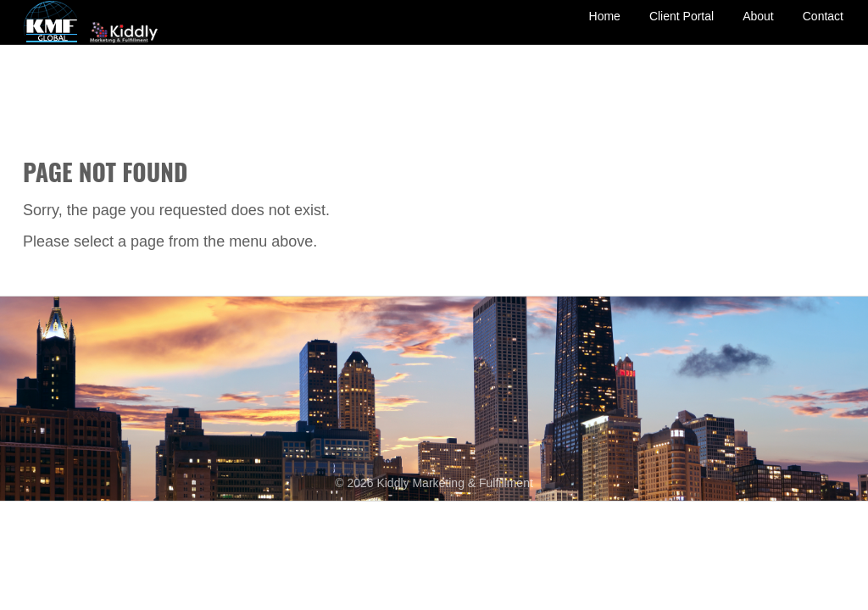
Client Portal (682, 28)
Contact (823, 28)
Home (605, 28)
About (758, 28)
